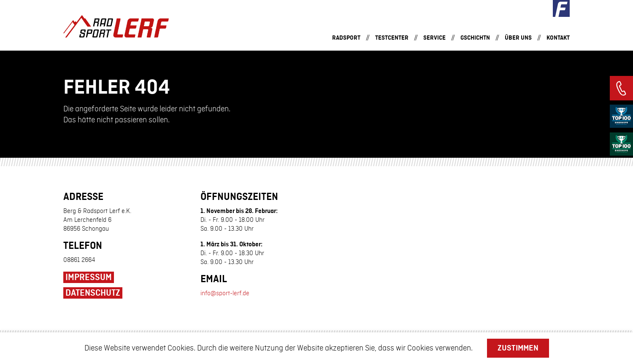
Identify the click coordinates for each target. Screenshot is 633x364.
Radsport (346, 38)
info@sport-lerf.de (225, 294)
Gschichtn (475, 38)
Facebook (561, 8)
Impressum (89, 278)
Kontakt (558, 38)
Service (434, 38)
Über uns (518, 38)
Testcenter (392, 38)
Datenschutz (93, 293)
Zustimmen (518, 348)
